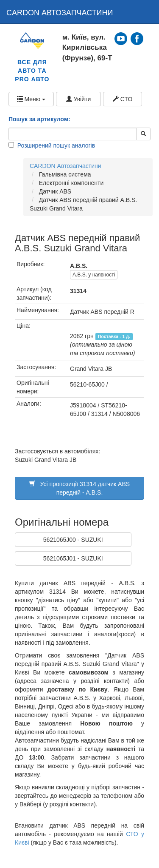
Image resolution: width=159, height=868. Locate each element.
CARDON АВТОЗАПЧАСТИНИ (60, 13)
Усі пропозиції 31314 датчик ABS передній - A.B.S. (79, 488)
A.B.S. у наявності (94, 275)
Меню (31, 99)
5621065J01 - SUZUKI (73, 558)
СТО (123, 99)
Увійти (79, 99)
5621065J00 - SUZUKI (73, 540)
